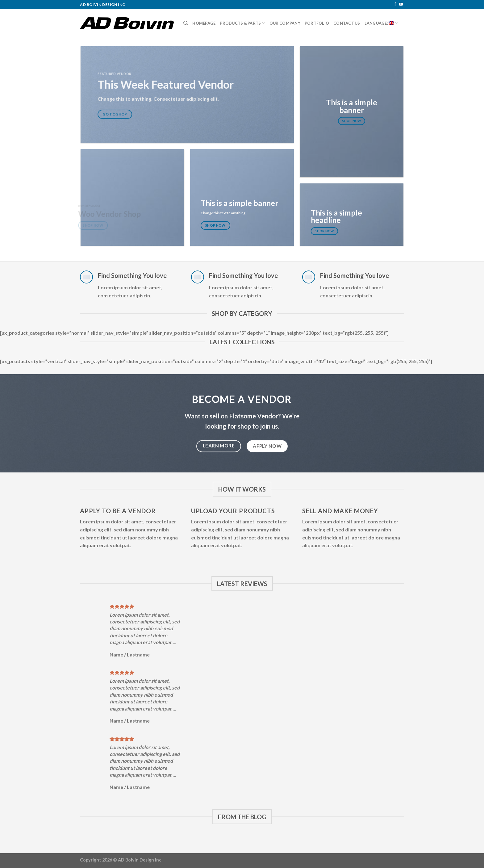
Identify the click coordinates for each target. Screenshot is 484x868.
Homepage (204, 23)
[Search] (186, 23)
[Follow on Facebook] (395, 5)
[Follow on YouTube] (401, 5)
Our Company (285, 23)
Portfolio (317, 23)
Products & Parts (242, 23)
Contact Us (347, 23)
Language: (382, 23)
